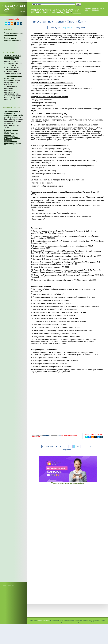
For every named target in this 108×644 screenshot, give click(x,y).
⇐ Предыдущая (54, 28)
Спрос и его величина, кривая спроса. (13, 34)
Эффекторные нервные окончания (12, 39)
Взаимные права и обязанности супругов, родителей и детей (13, 114)
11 (82, 446)
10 (78, 446)
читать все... (77, 13)
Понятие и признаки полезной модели (12, 57)
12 (87, 446)
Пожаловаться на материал (98, 9)
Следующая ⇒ (81, 28)
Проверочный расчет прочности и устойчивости (13, 78)
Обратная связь (88, 9)
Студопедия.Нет (43, 620)
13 (91, 446)
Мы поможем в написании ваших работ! (67, 483)
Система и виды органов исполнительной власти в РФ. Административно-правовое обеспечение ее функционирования (12, 137)
